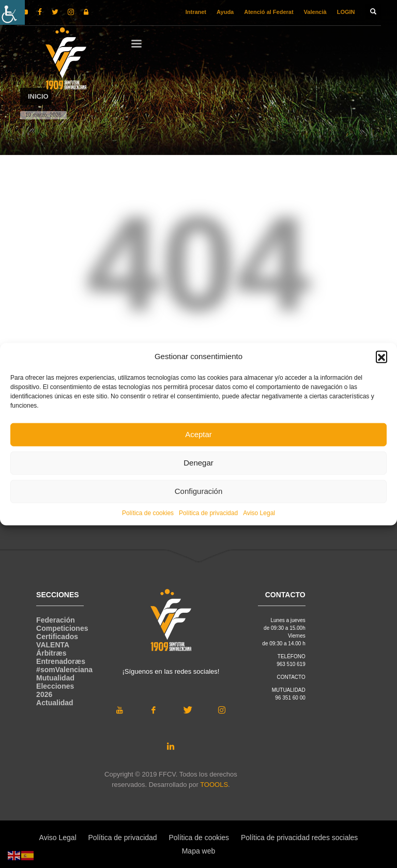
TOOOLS (214, 785)
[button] (381, 357)
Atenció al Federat (269, 12)
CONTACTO (291, 677)
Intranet (196, 12)
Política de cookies (148, 513)
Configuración (199, 491)
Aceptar (198, 434)
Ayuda (225, 12)
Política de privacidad (208, 513)
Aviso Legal (259, 513)
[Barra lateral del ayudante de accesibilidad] (12, 12)
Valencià (315, 12)
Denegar (198, 463)
